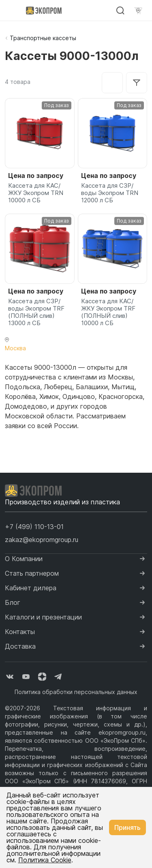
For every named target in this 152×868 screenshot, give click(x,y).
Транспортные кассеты (43, 38)
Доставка (20, 646)
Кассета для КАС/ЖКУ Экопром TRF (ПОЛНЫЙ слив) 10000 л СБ (108, 312)
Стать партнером (32, 573)
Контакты (20, 632)
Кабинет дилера (31, 588)
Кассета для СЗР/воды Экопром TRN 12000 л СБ (110, 193)
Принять (127, 827)
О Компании (24, 559)
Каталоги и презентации (43, 617)
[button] (34, 527)
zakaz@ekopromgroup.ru (42, 540)
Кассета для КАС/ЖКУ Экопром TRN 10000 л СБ (36, 193)
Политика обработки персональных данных (76, 692)
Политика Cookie (45, 860)
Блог (13, 602)
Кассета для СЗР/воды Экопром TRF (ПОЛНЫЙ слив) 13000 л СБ (36, 312)
